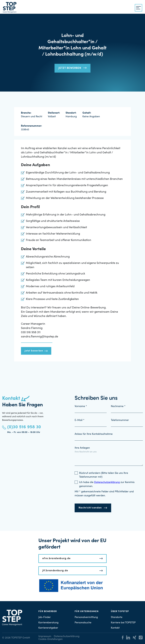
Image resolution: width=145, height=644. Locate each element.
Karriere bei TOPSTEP (123, 623)
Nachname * (118, 406)
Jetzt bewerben (70, 68)
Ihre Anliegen (82, 448)
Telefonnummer (120, 420)
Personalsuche (83, 623)
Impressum (45, 637)
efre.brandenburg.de (56, 559)
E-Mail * (80, 420)
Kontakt (115, 628)
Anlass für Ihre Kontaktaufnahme (94, 434)
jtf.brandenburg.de (55, 571)
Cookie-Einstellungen (50, 639)
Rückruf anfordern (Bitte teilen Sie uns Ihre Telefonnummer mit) (104, 475)
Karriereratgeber (48, 628)
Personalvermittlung (86, 617)
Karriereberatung (48, 623)
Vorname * (81, 406)
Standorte (117, 617)
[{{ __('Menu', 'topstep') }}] (138, 8)
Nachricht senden (90, 508)
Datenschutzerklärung (67, 637)
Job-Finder (45, 617)
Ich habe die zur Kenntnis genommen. (107, 484)
